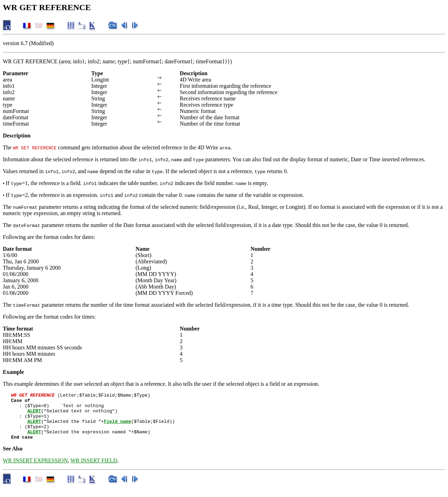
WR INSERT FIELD (94, 470)
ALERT (34, 415)
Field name (118, 427)
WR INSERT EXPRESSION (35, 470)
